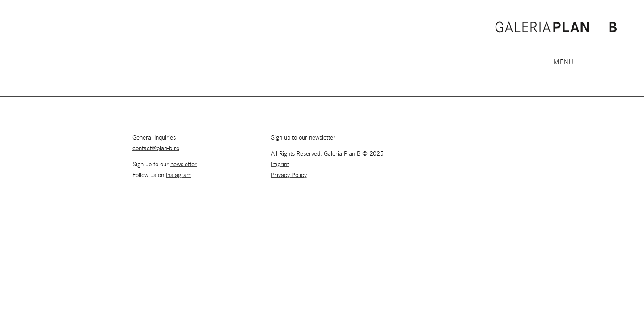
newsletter (184, 165)
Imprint (280, 165)
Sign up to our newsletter (303, 138)
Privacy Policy (289, 175)
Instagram (179, 175)
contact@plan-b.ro (156, 148)
